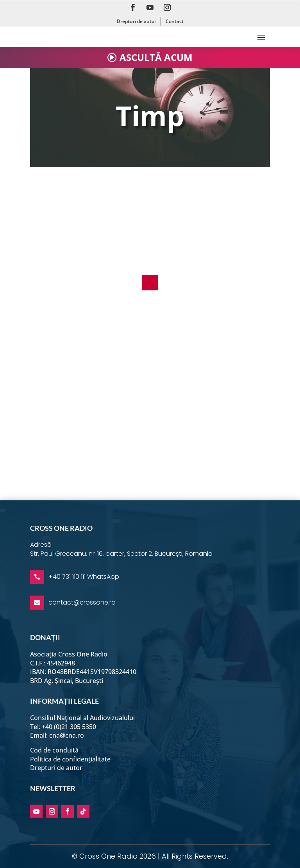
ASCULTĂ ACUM (156, 57)
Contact (175, 21)
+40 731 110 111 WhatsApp (84, 577)
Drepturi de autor (137, 21)
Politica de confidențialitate (70, 759)
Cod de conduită (54, 750)
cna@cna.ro (67, 735)
